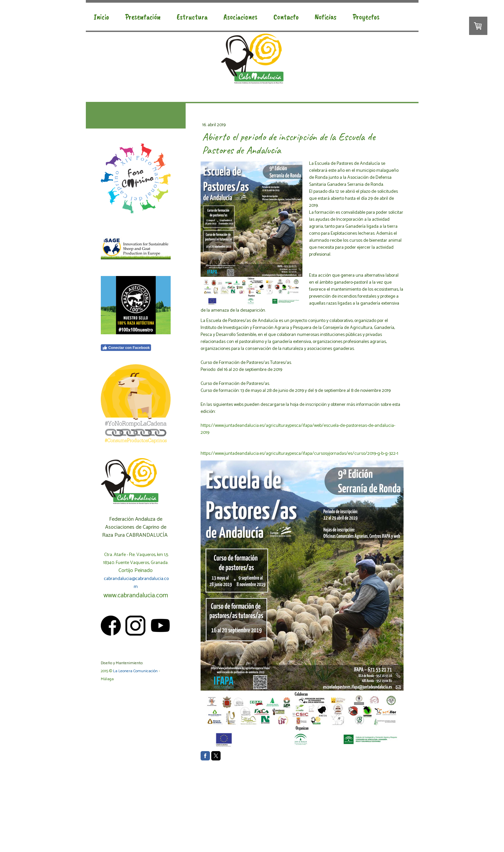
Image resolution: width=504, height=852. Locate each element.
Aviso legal (108, 823)
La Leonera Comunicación (135, 671)
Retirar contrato (172, 829)
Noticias (326, 17)
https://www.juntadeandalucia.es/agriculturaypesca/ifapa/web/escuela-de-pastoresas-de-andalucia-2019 (298, 429)
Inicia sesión (395, 836)
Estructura (192, 17)
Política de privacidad (235, 823)
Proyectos (366, 17)
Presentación (143, 17)
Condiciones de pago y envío (192, 823)
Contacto (286, 17)
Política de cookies (114, 829)
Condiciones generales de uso (143, 823)
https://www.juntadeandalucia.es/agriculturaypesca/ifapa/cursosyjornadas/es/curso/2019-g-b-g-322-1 (299, 454)
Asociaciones (241, 17)
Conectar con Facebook (126, 348)
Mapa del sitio (142, 829)
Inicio (101, 17)
